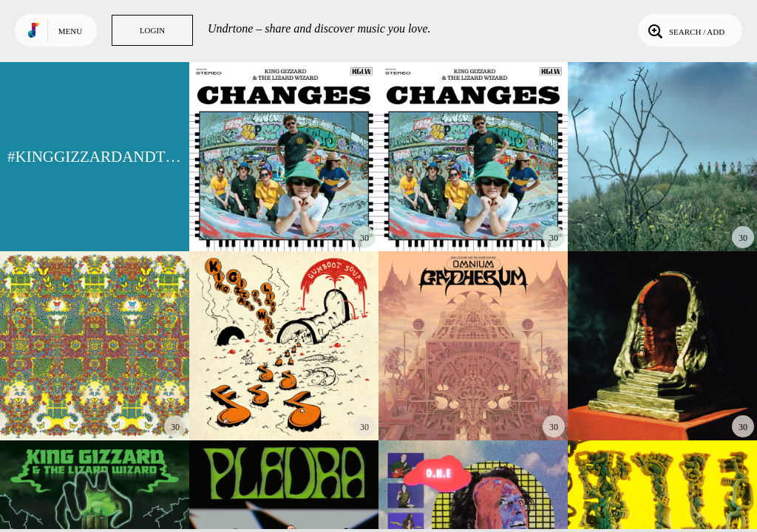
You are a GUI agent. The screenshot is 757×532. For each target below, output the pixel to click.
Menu (70, 31)
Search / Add (685, 30)
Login (152, 30)
